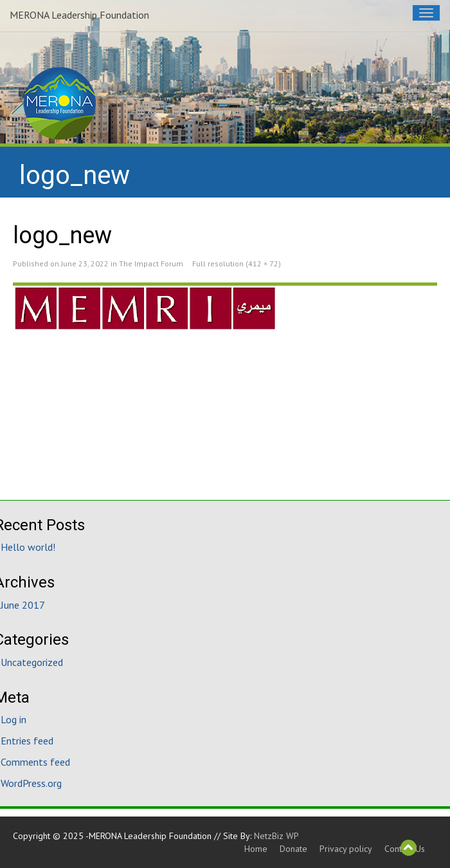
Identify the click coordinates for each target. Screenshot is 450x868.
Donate (293, 849)
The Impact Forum (151, 263)
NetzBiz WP (276, 836)
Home (256, 849)
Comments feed (35, 762)
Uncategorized (32, 662)
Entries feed (27, 741)
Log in (14, 719)
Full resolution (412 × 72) (237, 263)
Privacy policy (346, 849)
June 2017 (23, 605)
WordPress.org (31, 783)
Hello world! (28, 547)
